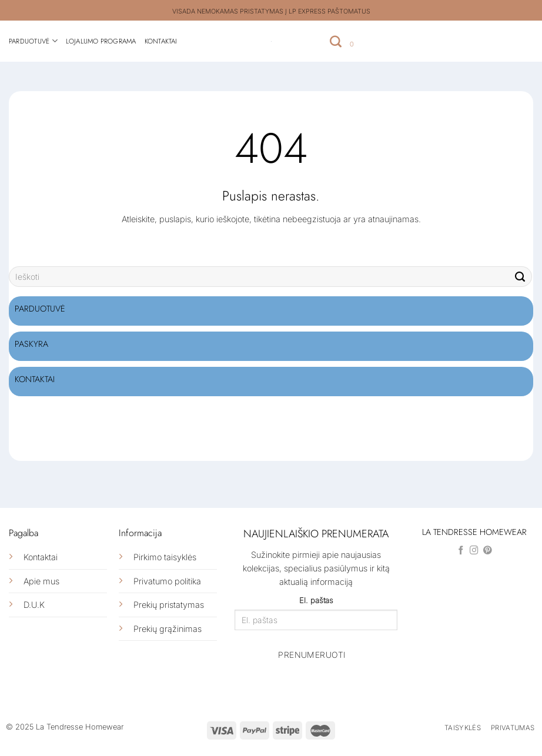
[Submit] (520, 277)
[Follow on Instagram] (474, 551)
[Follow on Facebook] (461, 551)
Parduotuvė (33, 41)
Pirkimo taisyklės (165, 557)
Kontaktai (161, 41)
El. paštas (316, 600)
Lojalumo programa (101, 41)
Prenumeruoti (312, 655)
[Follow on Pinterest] (488, 551)
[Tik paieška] (336, 41)
